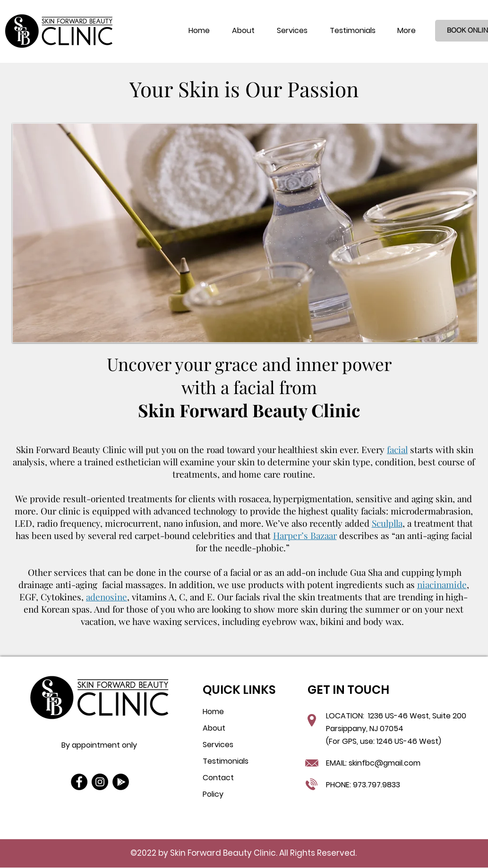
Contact (218, 778)
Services (218, 745)
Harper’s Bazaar (305, 535)
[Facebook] (79, 782)
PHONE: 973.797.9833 (363, 785)
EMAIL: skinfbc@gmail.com (373, 763)
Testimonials (226, 761)
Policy (213, 794)
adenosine (107, 597)
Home (213, 712)
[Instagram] (100, 782)
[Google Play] (121, 782)
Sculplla (387, 523)
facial (397, 449)
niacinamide (442, 584)
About (214, 728)
